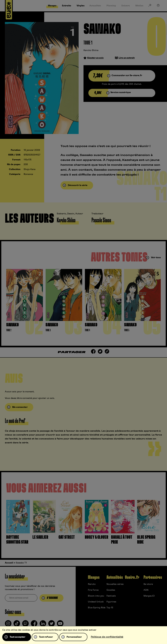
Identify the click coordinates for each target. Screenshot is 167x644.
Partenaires (153, 577)
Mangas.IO (149, 596)
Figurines (111, 602)
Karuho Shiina (91, 50)
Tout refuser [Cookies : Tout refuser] (46, 637)
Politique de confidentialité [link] (107, 637)
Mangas (94, 577)
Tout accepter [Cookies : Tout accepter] (17, 637)
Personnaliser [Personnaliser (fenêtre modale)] (74, 637)
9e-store (148, 584)
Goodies (111, 590)
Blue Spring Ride (97, 608)
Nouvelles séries (115, 584)
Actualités (115, 577)
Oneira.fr (132, 577)
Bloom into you (96, 596)
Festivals (111, 596)
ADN (146, 590)
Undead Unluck (96, 602)
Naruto (92, 584)
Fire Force (93, 590)
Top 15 (110, 608)
